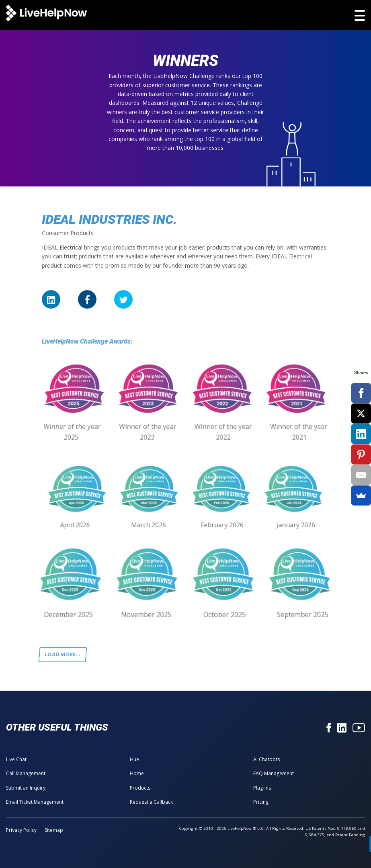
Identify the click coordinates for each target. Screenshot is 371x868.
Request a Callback (151, 802)
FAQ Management (274, 773)
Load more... (63, 654)
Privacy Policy (21, 830)
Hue (134, 759)
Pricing (261, 802)
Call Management (26, 773)
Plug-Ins (262, 788)
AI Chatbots (266, 759)
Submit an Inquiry (26, 788)
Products (140, 788)
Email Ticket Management (35, 802)
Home (137, 773)
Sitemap (54, 830)
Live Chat (16, 759)
